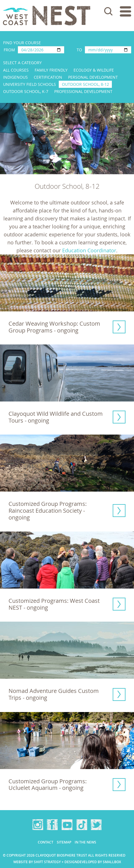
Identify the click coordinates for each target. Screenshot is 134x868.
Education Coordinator (89, 250)
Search (108, 11)
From (9, 50)
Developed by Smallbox (99, 862)
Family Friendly (51, 70)
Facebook (52, 825)
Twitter (96, 825)
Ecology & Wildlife (94, 70)
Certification (48, 77)
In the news (85, 842)
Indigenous (15, 77)
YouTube (67, 825)
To (79, 50)
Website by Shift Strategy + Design (45, 862)
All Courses (16, 70)
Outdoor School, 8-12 (85, 84)
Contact (46, 842)
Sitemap (64, 842)
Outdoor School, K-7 (26, 91)
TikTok (82, 825)
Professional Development (83, 91)
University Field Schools (30, 84)
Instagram (38, 825)
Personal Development (93, 77)
